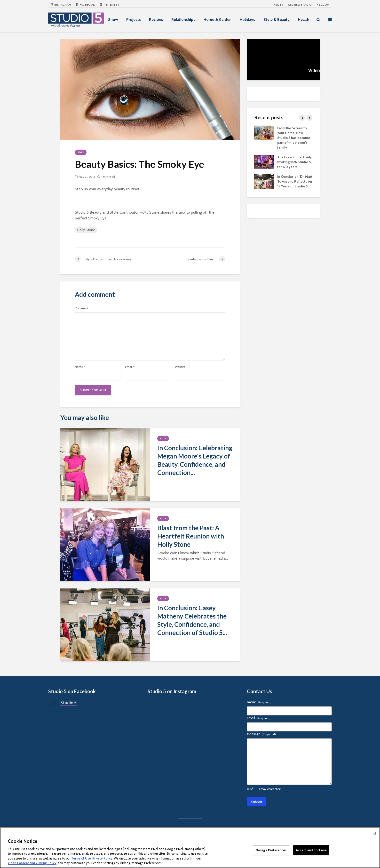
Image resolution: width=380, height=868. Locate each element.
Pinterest (110, 4)
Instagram (61, 4)
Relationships (183, 20)
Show (113, 20)
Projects (134, 20)
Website (180, 367)
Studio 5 (68, 703)
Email (130, 367)
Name (80, 367)
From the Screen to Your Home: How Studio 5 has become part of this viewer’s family (294, 138)
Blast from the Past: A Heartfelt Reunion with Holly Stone (191, 536)
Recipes (156, 20)
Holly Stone (86, 230)
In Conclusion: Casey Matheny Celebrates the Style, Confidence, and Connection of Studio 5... (192, 620)
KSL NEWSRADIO (300, 4)
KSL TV (278, 4)
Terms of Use (81, 858)
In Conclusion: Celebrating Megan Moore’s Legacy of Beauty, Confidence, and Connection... (195, 460)
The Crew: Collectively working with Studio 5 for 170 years (295, 162)
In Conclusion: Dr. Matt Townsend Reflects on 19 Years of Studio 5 (295, 181)
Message (261, 734)
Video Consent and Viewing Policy (32, 863)
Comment (82, 308)
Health (304, 20)
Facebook (85, 4)
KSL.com (323, 4)
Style (81, 152)
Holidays (247, 20)
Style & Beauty (277, 20)
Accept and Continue (311, 850)
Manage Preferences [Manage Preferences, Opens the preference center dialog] (271, 850)
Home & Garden (218, 20)
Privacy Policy (102, 858)
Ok (375, 834)
